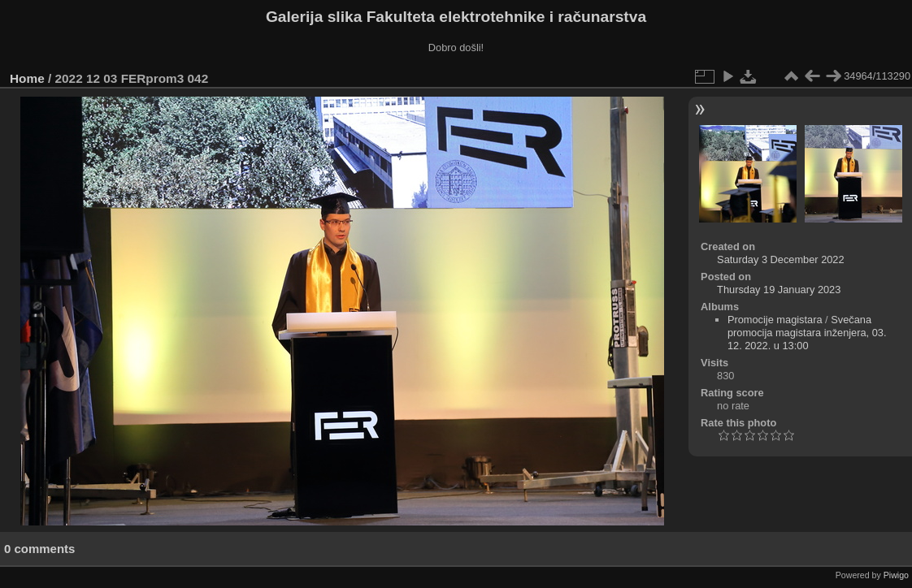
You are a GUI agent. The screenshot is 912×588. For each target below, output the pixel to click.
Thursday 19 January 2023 (779, 290)
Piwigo (896, 575)
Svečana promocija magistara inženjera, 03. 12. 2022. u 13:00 (807, 333)
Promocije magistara (775, 320)
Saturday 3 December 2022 (781, 259)
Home (27, 78)
